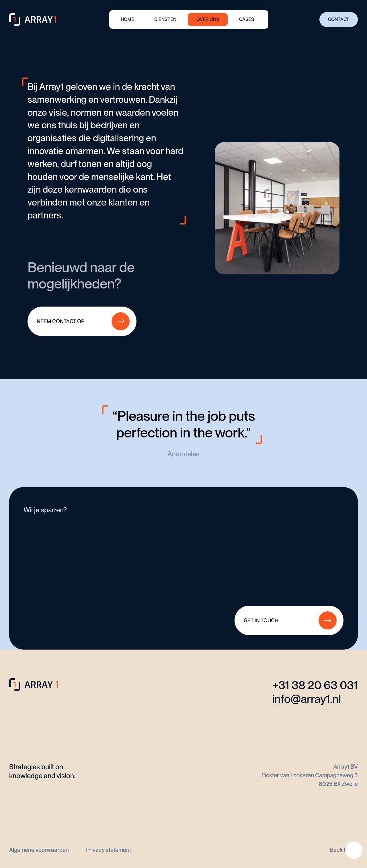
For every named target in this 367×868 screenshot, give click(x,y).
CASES (247, 19)
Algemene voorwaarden (39, 850)
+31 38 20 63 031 (315, 685)
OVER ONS (208, 19)
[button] (165, 20)
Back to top (344, 850)
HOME (127, 19)
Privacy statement (109, 850)
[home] (34, 20)
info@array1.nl (307, 699)
